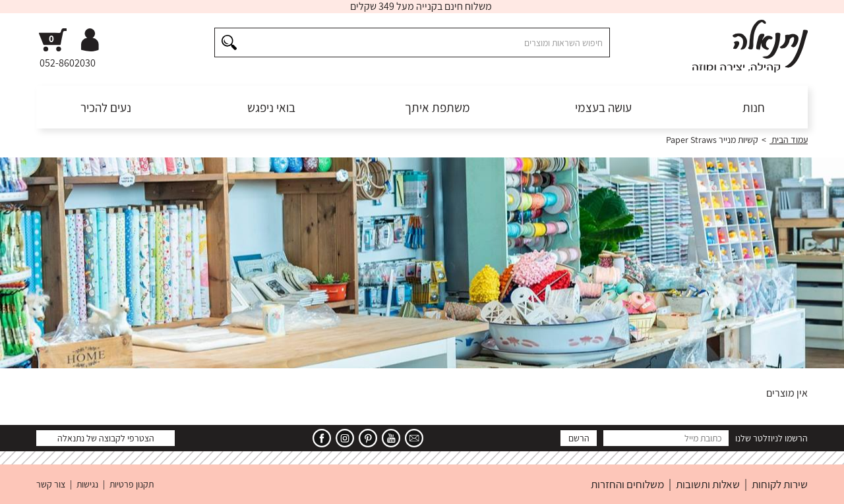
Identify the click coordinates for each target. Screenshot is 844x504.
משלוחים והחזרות (627, 484)
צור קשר (51, 484)
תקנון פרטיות (132, 484)
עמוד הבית (789, 140)
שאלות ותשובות (708, 484)
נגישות (87, 484)
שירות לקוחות (780, 484)
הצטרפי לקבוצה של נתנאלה (106, 438)
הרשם (579, 438)
